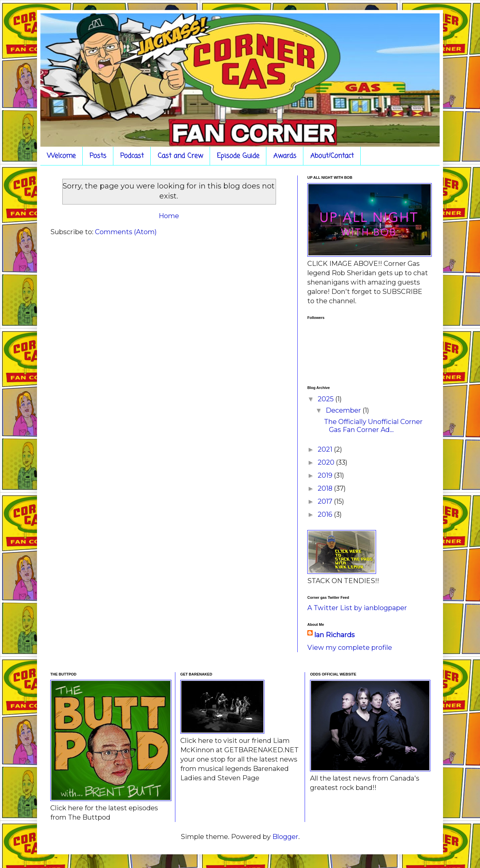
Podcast (132, 156)
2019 (326, 475)
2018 (326, 488)
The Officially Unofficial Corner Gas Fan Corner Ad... (373, 426)
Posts (98, 156)
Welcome (61, 156)
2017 (326, 501)
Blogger (285, 837)
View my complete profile (350, 647)
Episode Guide (238, 156)
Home (169, 216)
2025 (326, 399)
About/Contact (332, 156)
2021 (326, 449)
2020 (327, 462)
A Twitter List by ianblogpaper (357, 608)
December (344, 410)
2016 (326, 514)
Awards (285, 156)
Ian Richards (334, 635)
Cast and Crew (180, 156)
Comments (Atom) (126, 232)
